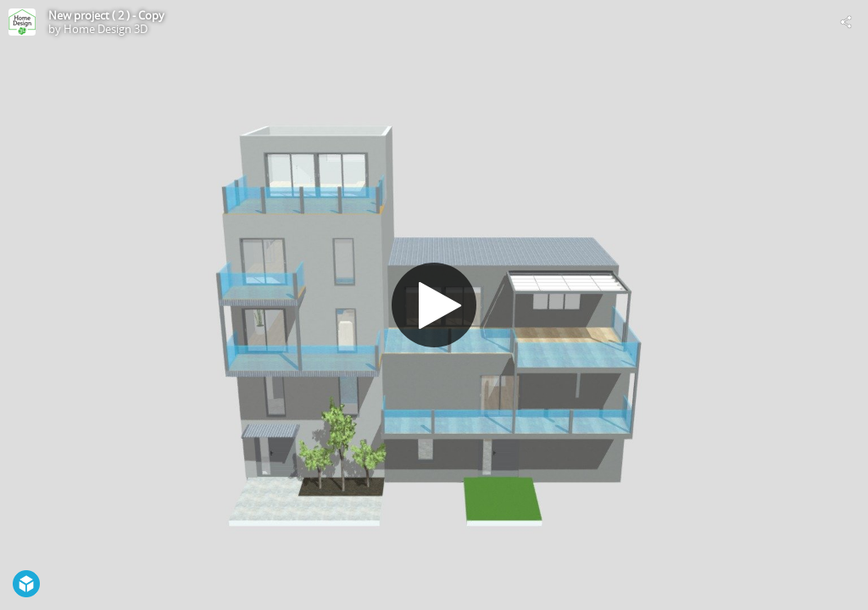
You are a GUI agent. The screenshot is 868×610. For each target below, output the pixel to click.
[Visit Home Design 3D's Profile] (22, 22)
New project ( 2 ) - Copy (106, 15)
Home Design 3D (106, 29)
